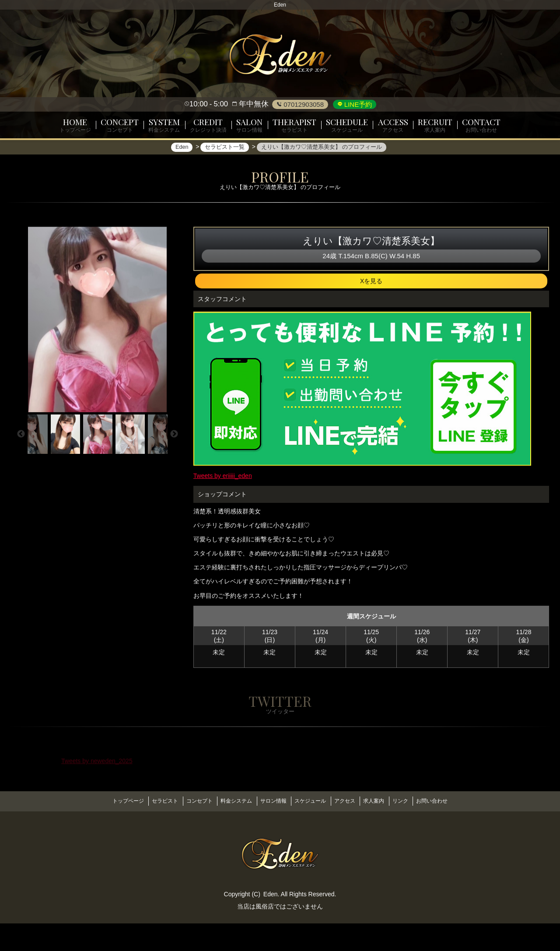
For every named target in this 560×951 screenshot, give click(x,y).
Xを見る (371, 314)
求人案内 (383, 831)
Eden (271, 921)
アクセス (350, 831)
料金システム (231, 831)
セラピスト (151, 831)
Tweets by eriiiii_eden (223, 509)
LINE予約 (357, 104)
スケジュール (312, 831)
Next (174, 467)
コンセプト (190, 831)
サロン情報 (271, 831)
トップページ (111, 831)
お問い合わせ (449, 831)
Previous (21, 467)
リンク (414, 831)
